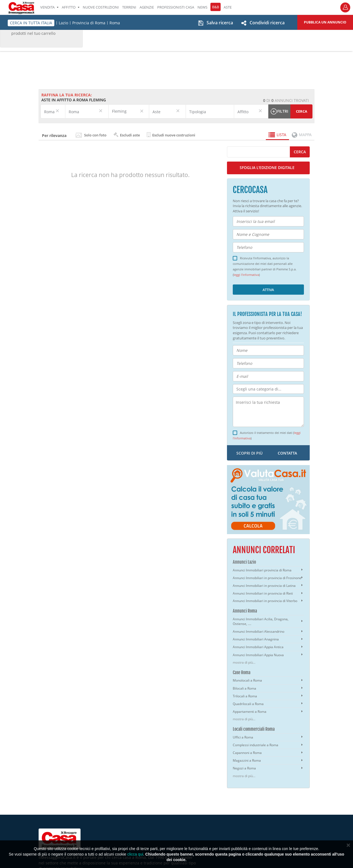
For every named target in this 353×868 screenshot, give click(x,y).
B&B (216, 7)
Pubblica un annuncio (325, 22)
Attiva (268, 290)
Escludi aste (127, 135)
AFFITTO (71, 7)
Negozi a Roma (244, 768)
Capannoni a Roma (247, 753)
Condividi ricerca (267, 23)
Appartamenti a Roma (250, 712)
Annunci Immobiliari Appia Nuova (258, 655)
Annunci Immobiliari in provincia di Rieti (263, 593)
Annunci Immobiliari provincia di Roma (262, 570)
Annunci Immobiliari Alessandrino (259, 631)
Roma (115, 23)
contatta (287, 453)
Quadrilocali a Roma (248, 704)
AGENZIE (147, 7)
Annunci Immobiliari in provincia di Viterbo (265, 601)
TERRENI (129, 7)
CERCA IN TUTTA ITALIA (31, 23)
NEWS (202, 7)
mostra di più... (244, 662)
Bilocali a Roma (244, 688)
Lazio (63, 23)
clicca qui (135, 854)
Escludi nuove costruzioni (171, 135)
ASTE (228, 7)
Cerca (302, 111)
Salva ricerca (220, 23)
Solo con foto (95, 135)
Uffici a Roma (243, 737)
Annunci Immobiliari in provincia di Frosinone (267, 578)
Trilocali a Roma (245, 696)
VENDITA (49, 7)
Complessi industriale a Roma (256, 745)
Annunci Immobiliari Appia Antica (258, 647)
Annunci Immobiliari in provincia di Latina (264, 586)
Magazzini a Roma (247, 760)
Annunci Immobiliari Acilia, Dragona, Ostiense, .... (261, 621)
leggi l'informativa (246, 275)
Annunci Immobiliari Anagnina (256, 639)
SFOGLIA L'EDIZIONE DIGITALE (267, 167)
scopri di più (249, 453)
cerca (300, 152)
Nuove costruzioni (101, 7)
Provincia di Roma (89, 23)
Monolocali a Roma (247, 680)
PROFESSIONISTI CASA (176, 7)
